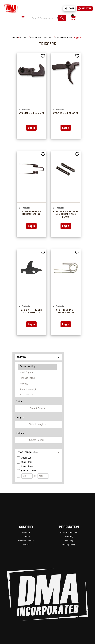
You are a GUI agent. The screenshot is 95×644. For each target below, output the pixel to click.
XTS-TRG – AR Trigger (66, 113)
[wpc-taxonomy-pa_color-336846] (38, 408)
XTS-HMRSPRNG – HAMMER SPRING (32, 213)
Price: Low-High (37, 390)
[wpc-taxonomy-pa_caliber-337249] (38, 440)
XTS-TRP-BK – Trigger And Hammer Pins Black (66, 214)
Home (15, 37)
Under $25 (24, 458)
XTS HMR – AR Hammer (32, 113)
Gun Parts (24, 37)
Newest (37, 384)
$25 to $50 (24, 462)
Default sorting (37, 367)
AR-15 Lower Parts (64, 37)
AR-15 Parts (36, 37)
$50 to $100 (25, 466)
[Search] (62, 18)
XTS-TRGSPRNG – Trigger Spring (66, 311)
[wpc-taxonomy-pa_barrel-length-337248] (38, 424)
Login (69, 8)
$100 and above (27, 471)
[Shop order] (38, 378)
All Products (25, 110)
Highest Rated (37, 378)
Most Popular (37, 373)
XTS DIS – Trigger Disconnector (32, 311)
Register (85, 8)
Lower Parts (48, 37)
